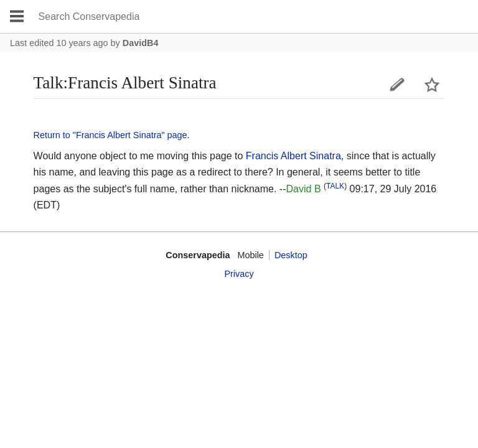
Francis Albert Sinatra (293, 156)
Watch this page (432, 85)
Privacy (239, 274)
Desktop (291, 255)
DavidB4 (141, 43)
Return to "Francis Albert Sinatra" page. (112, 135)
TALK (335, 186)
